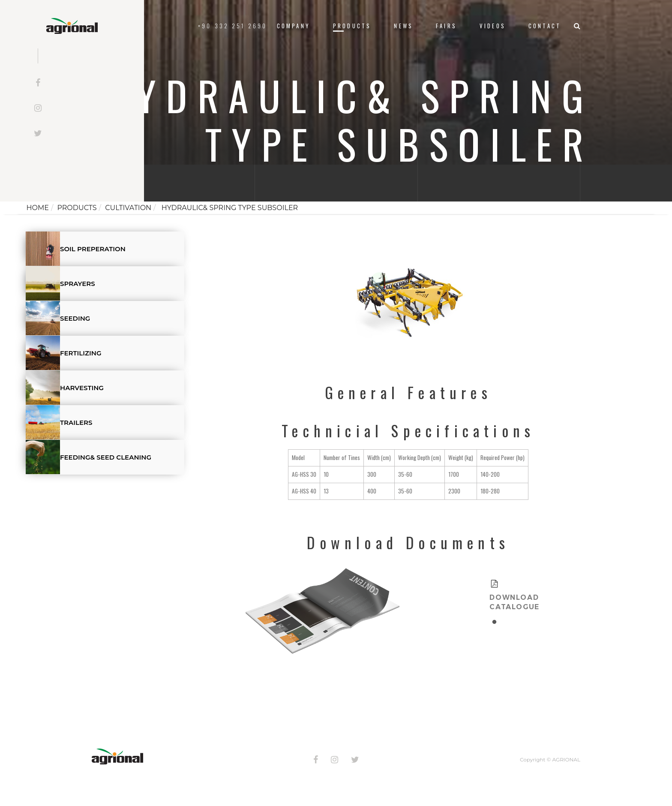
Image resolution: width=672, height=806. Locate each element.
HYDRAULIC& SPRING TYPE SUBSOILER (229, 208)
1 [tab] (495, 620)
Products (352, 26)
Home (37, 208)
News (403, 26)
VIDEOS (493, 26)
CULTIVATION (128, 208)
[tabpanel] (494, 595)
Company (294, 26)
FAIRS (446, 26)
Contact (545, 26)
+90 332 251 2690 (232, 26)
